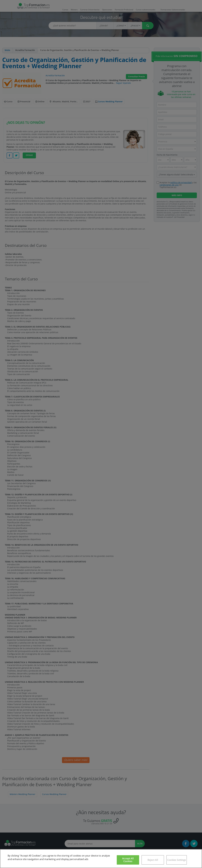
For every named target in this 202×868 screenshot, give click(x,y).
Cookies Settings (177, 860)
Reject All (153, 860)
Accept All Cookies (128, 860)
